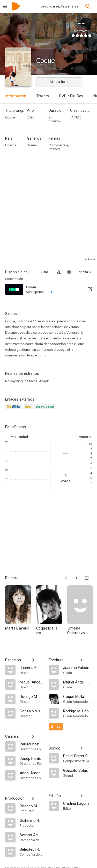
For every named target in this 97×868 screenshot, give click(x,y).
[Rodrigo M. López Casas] (32, 696)
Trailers (43, 96)
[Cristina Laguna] (78, 803)
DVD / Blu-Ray (71, 96)
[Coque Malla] (52, 613)
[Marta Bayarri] (21, 613)
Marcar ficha (59, 82)
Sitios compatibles (46, 272)
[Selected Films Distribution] (32, 849)
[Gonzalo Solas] (78, 770)
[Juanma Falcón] (32, 667)
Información (16, 96)
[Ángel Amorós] (32, 773)
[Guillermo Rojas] (32, 820)
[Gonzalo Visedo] (32, 711)
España (11, 145)
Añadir (44, 381)
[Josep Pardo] (32, 758)
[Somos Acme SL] (32, 835)
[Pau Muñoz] (32, 744)
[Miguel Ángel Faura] (32, 682)
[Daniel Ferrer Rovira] (78, 756)
